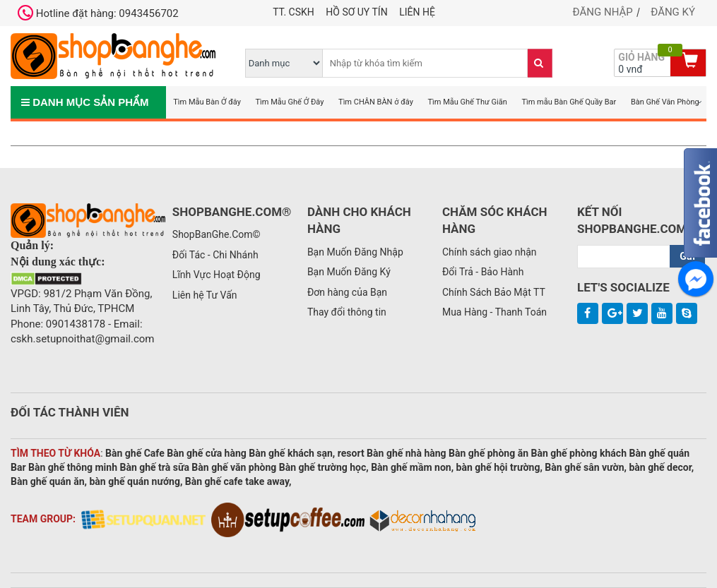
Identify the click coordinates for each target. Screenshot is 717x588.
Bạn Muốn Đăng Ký (349, 272)
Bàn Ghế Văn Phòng (665, 102)
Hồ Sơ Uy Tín (356, 12)
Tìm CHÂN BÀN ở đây (376, 102)
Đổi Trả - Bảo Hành (483, 272)
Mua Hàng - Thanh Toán (494, 312)
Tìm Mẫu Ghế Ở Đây (290, 102)
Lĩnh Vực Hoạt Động (217, 275)
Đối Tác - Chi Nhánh (215, 255)
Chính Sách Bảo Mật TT (494, 292)
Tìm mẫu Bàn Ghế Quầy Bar (569, 102)
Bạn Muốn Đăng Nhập (355, 252)
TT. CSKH (294, 12)
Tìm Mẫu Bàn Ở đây (207, 102)
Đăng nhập (603, 12)
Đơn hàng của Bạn (347, 292)
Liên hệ (417, 12)
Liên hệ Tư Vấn (205, 295)
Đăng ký (673, 12)
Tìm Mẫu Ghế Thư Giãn (467, 102)
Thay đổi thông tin (347, 312)
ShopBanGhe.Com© (217, 234)
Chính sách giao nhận (490, 252)
